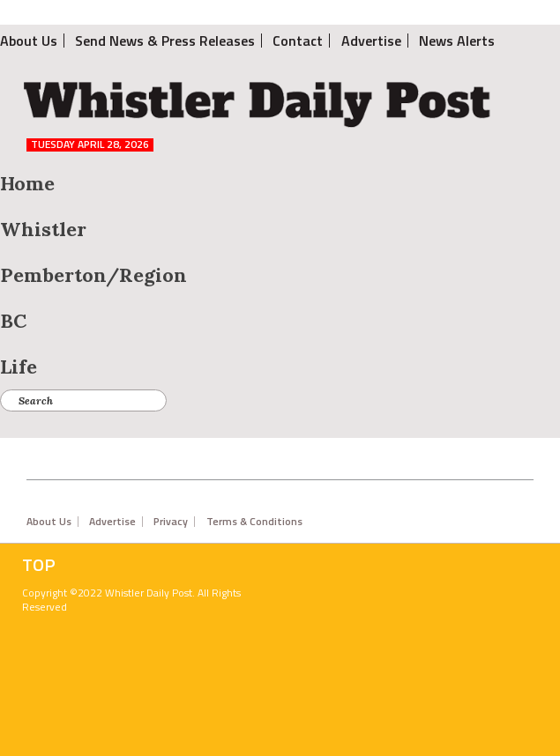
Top (39, 565)
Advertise (112, 522)
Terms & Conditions (254, 522)
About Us (49, 522)
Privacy (171, 522)
